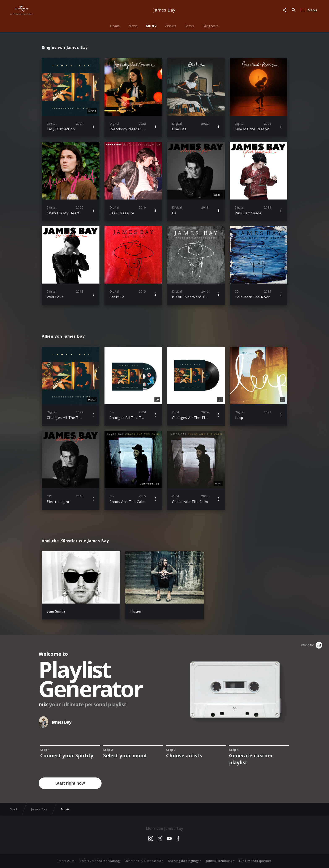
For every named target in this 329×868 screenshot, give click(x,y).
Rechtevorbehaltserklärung (100, 861)
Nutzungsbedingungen (185, 861)
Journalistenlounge (220, 861)
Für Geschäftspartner (255, 861)
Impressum (66, 861)
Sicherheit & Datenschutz (144, 861)
